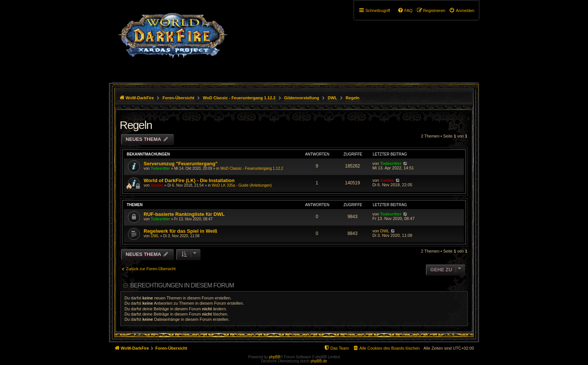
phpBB (274, 357)
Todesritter (160, 168)
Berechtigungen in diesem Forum (182, 285)
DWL (155, 236)
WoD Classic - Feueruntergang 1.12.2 (252, 168)
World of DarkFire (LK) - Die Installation (189, 180)
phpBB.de (319, 361)
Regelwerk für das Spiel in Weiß (180, 231)
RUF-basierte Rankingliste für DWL (184, 214)
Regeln (136, 125)
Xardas (157, 185)
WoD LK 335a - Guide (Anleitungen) (242, 185)
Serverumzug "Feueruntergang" (181, 164)
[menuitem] (462, 10)
